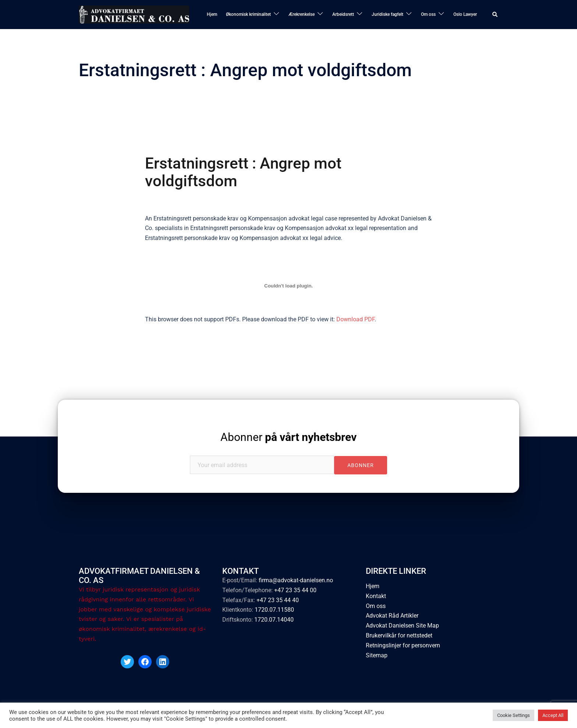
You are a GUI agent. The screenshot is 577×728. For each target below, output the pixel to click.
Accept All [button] (553, 715)
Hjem (212, 14)
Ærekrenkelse (302, 14)
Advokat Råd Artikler (392, 616)
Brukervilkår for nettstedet (399, 635)
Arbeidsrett (343, 14)
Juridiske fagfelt (387, 14)
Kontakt (376, 596)
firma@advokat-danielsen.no (296, 580)
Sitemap (377, 655)
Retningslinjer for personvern (403, 645)
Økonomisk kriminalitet (248, 14)
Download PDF (355, 319)
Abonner (288, 437)
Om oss (428, 14)
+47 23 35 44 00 (295, 590)
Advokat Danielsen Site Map (402, 625)
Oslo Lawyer (465, 14)
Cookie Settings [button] (514, 715)
